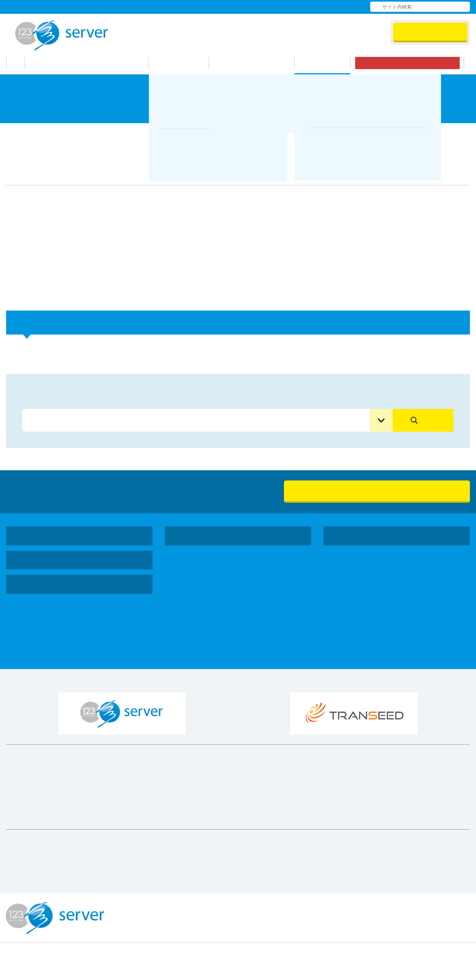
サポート (327, 63)
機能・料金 (183, 63)
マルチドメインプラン (216, 579)
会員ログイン (430, 32)
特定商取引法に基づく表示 (349, 908)
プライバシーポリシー (443, 908)
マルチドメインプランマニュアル (74, 641)
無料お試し (412, 63)
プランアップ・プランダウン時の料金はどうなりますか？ (101, 349)
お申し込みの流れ (256, 63)
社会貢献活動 (362, 568)
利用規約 (274, 908)
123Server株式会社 (61, 35)
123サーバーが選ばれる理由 (92, 63)
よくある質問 (271, 7)
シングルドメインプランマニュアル (77, 628)
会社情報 (222, 7)
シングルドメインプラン (219, 567)
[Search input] (198, 420)
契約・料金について (147, 133)
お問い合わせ (323, 7)
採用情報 (355, 580)
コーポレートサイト (365, 536)
